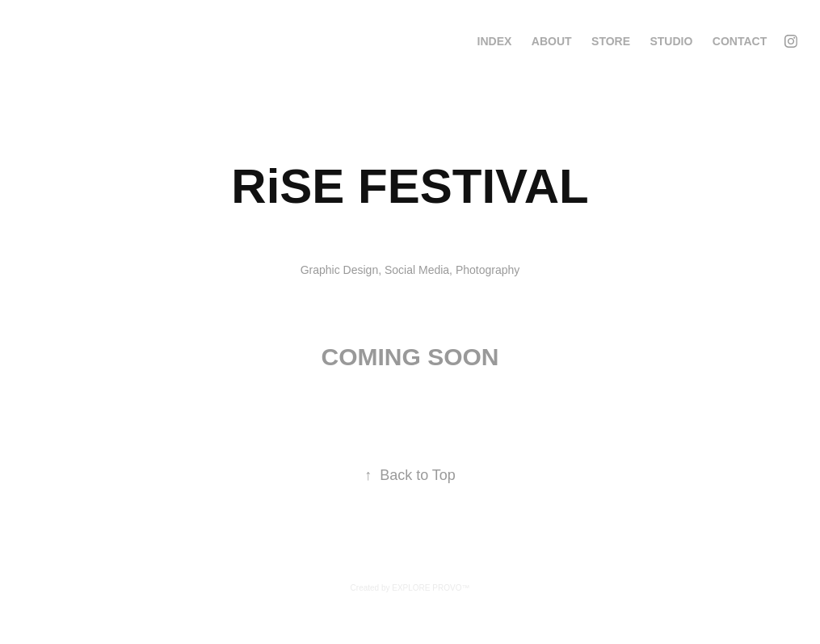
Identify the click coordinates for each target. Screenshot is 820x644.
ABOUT (552, 41)
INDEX (495, 41)
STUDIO (671, 41)
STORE (611, 41)
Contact (740, 41)
